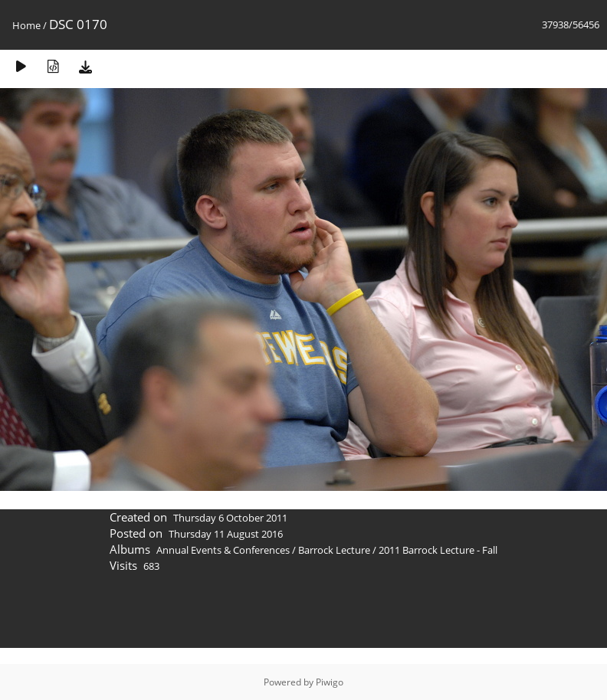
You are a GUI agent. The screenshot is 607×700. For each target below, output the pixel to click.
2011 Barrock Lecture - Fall (438, 550)
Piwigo (330, 682)
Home (26, 25)
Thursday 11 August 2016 (226, 534)
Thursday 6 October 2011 (230, 518)
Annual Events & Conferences (223, 550)
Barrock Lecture (334, 550)
